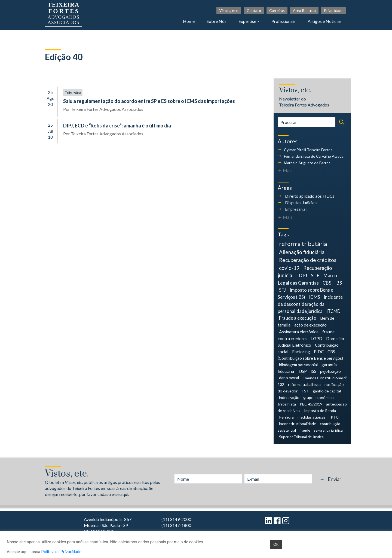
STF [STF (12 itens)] (315, 275)
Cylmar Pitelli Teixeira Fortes (308, 150)
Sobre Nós (217, 21)
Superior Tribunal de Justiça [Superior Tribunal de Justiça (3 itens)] (301, 437)
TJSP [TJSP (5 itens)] (302, 371)
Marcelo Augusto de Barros (307, 163)
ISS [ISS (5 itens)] (313, 371)
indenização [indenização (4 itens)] (289, 397)
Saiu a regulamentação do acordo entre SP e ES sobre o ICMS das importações (149, 101)
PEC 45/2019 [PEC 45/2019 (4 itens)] (311, 404)
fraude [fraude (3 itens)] (305, 430)
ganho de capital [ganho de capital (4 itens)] (327, 391)
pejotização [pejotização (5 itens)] (330, 371)
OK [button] (276, 544)
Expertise (247, 21)
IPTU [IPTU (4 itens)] (334, 417)
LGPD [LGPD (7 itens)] (317, 338)
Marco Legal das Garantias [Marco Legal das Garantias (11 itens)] (307, 279)
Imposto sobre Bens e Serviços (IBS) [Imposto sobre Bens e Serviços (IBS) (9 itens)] (305, 293)
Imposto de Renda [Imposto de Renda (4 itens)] (320, 411)
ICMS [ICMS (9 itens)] (315, 297)
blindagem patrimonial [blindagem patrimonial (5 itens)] (298, 365)
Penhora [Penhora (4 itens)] (286, 417)
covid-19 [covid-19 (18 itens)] (289, 268)
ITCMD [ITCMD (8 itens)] (333, 311)
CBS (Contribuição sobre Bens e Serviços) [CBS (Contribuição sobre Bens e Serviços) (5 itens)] (310, 355)
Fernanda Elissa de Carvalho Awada (314, 156)
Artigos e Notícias (325, 21)
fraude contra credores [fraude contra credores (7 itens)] (306, 335)
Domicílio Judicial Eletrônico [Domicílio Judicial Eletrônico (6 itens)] (311, 342)
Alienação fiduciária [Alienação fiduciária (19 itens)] (302, 252)
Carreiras (277, 10)
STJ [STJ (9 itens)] (282, 290)
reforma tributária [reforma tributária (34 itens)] (303, 244)
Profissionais (284, 21)
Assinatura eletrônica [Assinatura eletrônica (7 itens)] (299, 332)
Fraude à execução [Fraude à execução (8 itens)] (298, 318)
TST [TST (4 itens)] (305, 391)
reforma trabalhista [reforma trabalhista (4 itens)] (304, 384)
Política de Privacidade (61, 552)
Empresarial (296, 209)
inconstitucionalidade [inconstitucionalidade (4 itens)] (298, 424)
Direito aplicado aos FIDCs (310, 196)
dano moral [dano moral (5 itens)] (289, 378)
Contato (254, 10)
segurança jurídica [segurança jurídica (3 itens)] (328, 430)
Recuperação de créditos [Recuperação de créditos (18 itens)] (308, 260)
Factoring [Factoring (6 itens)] (301, 352)
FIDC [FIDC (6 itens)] (319, 352)
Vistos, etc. (229, 10)
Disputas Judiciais (301, 203)
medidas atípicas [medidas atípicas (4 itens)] (312, 417)
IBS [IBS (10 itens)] (339, 283)
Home (189, 21)
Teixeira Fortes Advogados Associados (107, 109)
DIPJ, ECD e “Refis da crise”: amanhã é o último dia (117, 126)
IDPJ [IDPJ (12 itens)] (302, 275)
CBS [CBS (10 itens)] (327, 283)
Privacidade (334, 10)
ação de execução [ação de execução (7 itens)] (310, 325)
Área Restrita (304, 10)
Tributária (73, 93)
